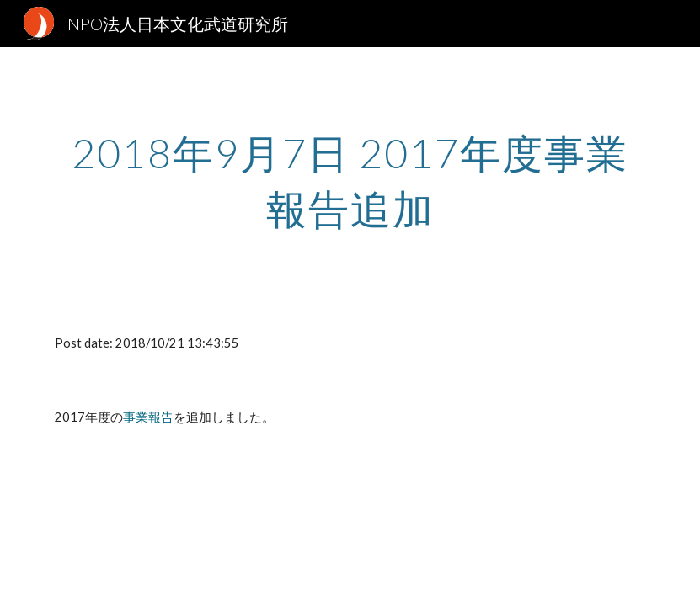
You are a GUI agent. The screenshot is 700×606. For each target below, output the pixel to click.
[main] (350, 177)
